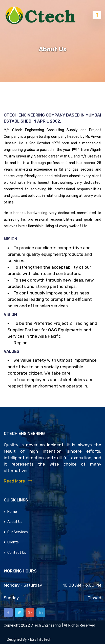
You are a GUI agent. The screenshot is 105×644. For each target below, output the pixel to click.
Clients (11, 542)
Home (10, 512)
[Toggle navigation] (97, 15)
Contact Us (15, 553)
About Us (13, 522)
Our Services (16, 532)
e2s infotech (41, 640)
